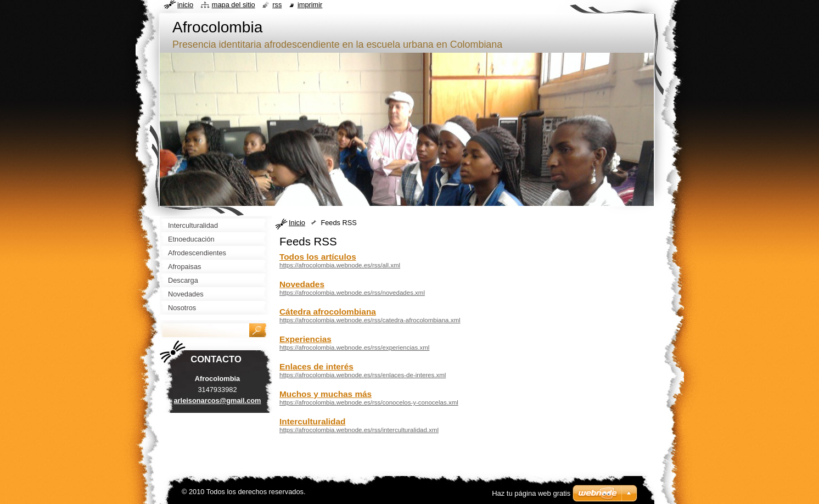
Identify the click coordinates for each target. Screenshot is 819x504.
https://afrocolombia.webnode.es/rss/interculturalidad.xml (359, 430)
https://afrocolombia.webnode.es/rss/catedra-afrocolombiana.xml (370, 320)
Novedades (302, 284)
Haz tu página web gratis (531, 493)
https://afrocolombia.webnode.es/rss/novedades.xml (352, 293)
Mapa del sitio (234, 5)
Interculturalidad (312, 421)
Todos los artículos (318, 257)
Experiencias (305, 339)
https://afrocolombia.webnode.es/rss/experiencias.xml (354, 348)
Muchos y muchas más (326, 394)
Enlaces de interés (316, 366)
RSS (277, 5)
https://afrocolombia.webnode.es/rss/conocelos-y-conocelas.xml (369, 402)
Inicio (297, 223)
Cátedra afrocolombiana (328, 312)
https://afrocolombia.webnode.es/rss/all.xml (340, 265)
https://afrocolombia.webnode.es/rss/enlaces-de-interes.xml (363, 375)
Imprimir (310, 5)
